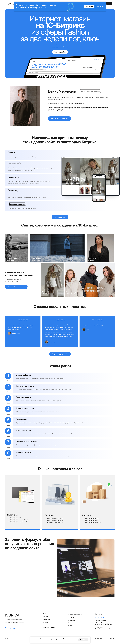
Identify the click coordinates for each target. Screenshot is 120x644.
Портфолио (46, 621)
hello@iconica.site (101, 621)
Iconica (12, 616)
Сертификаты (99, 640)
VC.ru (70, 627)
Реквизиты (112, 640)
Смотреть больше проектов (17, 288)
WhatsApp (72, 621)
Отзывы (45, 623)
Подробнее (58, 639)
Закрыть (100, 7)
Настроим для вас (49, 629)
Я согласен (84, 639)
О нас (45, 615)
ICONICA (11, 4)
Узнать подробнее (60, 52)
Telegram (71, 619)
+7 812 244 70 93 (101, 619)
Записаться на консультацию (60, 119)
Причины (46, 618)
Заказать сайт (11, 629)
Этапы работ (47, 626)
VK (69, 624)
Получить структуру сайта (60, 355)
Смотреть (89, 7)
